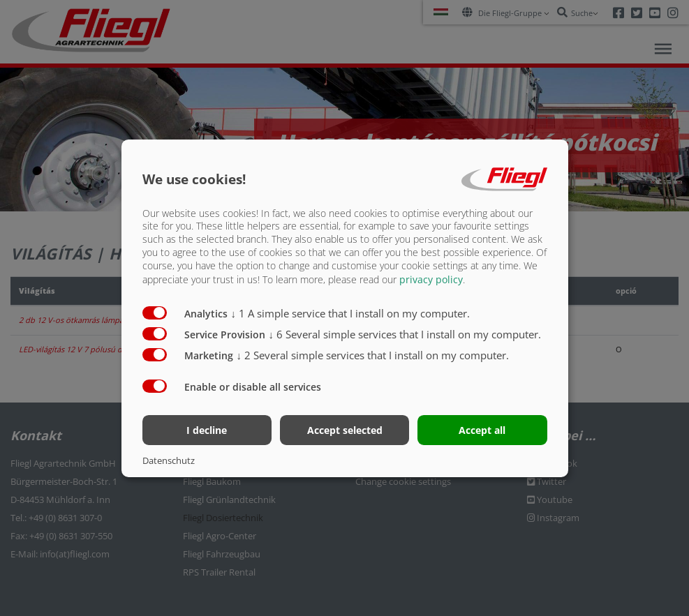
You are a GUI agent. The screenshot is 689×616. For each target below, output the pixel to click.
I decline (207, 430)
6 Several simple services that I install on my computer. (405, 334)
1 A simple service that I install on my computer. (351, 313)
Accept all (482, 430)
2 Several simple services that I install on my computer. (373, 355)
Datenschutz (169, 460)
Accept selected (345, 430)
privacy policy (431, 279)
